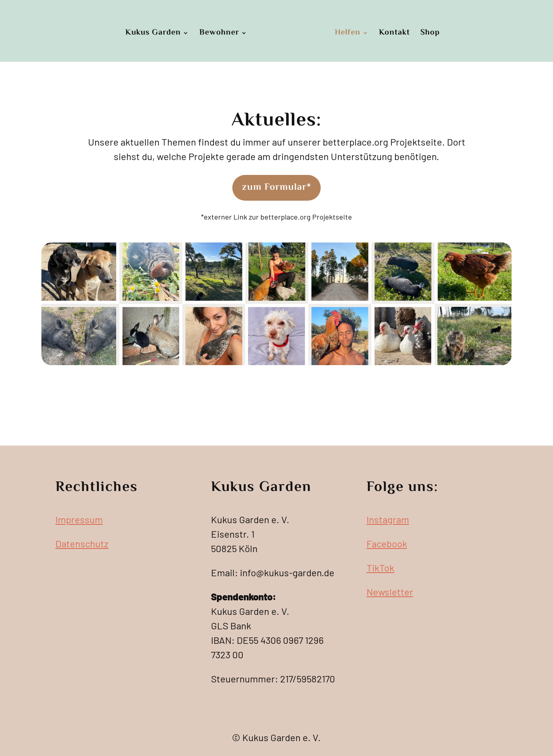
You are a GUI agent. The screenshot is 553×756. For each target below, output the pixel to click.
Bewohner (219, 34)
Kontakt (394, 34)
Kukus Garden (153, 34)
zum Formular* (276, 188)
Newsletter (390, 592)
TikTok (380, 568)
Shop (430, 34)
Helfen (348, 34)
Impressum (79, 519)
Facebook (387, 543)
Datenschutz (82, 543)
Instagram (388, 519)
